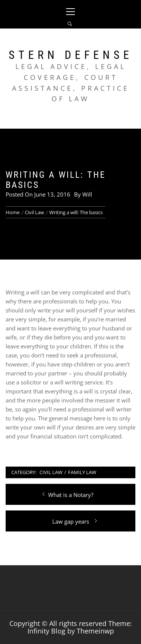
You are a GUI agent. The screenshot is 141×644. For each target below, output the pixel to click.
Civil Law (51, 472)
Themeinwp (95, 631)
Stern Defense (71, 55)
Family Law (82, 472)
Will (87, 194)
